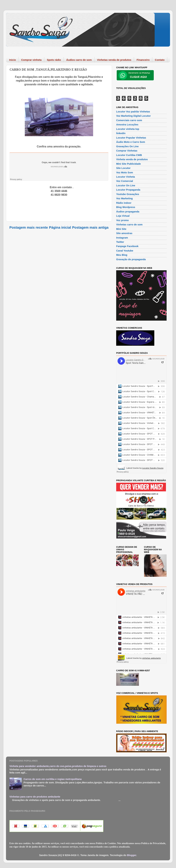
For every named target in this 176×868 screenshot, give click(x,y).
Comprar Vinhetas (127, 151)
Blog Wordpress (126, 207)
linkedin (121, 133)
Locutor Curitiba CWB (129, 155)
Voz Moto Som (125, 173)
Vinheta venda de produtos (132, 159)
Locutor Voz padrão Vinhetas (133, 112)
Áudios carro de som (79, 60)
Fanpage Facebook (127, 246)
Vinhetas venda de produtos (114, 60)
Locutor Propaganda (128, 190)
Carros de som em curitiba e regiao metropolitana (53, 779)
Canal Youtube (125, 251)
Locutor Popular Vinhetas (131, 138)
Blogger (132, 855)
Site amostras (124, 233)
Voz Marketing (124, 198)
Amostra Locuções (127, 125)
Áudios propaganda (128, 212)
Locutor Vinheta (126, 177)
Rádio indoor (124, 203)
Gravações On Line (127, 146)
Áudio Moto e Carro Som (131, 142)
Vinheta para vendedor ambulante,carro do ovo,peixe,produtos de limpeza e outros (58, 766)
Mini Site (121, 229)
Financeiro (143, 60)
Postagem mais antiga (90, 227)
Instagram (122, 238)
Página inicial (60, 227)
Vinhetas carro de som (129, 225)
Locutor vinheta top (128, 129)
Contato (160, 60)
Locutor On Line (126, 185)
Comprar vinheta (31, 60)
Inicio (13, 60)
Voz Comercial (125, 181)
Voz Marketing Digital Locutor (133, 116)
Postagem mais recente (29, 227)
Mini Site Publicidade (128, 164)
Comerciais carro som (129, 120)
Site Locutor (123, 168)
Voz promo (122, 220)
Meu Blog (122, 255)
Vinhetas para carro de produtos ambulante (35, 797)
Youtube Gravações (128, 194)
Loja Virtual (123, 216)
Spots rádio (54, 60)
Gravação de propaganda (131, 259)
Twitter (120, 242)
